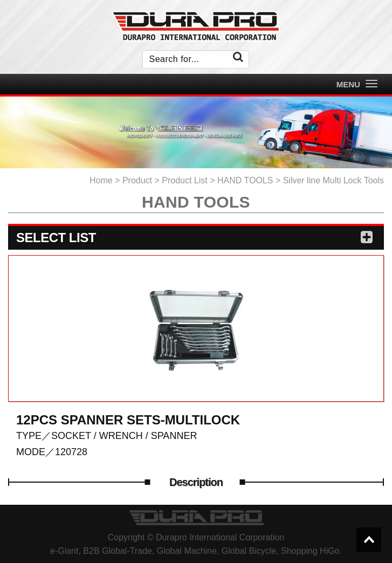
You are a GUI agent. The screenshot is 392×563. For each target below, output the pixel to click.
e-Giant (64, 551)
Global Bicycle (249, 551)
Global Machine (187, 551)
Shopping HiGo (310, 551)
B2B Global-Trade (117, 551)
